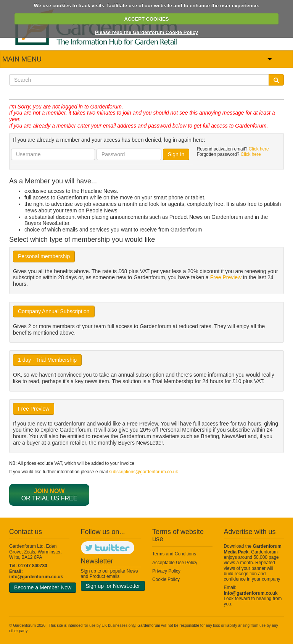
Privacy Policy (166, 571)
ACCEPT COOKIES (146, 19)
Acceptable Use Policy (175, 563)
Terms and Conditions (174, 554)
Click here (259, 149)
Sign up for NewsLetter (113, 586)
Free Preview (226, 277)
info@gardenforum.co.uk (36, 577)
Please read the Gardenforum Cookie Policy (146, 32)
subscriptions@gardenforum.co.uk (144, 472)
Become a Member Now (43, 587)
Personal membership (44, 256)
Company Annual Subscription (54, 311)
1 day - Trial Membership (47, 360)
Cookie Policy (166, 579)
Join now (49, 491)
